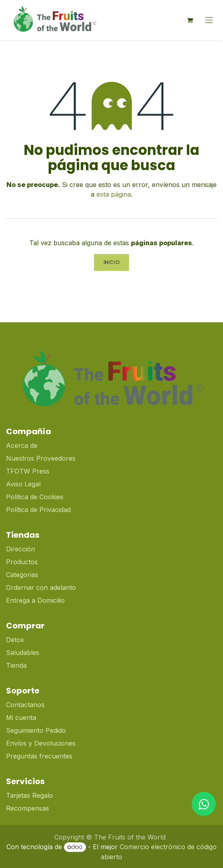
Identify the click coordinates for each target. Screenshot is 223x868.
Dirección (20, 549)
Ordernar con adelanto (41, 587)
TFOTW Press (28, 471)
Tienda (16, 665)
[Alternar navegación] (209, 20)
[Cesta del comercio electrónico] (190, 20)
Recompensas (28, 808)
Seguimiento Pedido (36, 730)
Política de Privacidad (38, 510)
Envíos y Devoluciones (41, 743)
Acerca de (22, 445)
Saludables (23, 653)
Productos (22, 562)
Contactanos (25, 705)
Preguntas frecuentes (39, 756)
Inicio (112, 262)
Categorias (22, 575)
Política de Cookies (35, 497)
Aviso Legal (23, 484)
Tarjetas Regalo (30, 795)
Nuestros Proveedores (41, 458)
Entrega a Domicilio (35, 600)
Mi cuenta (21, 718)
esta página (114, 194)
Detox (16, 640)
